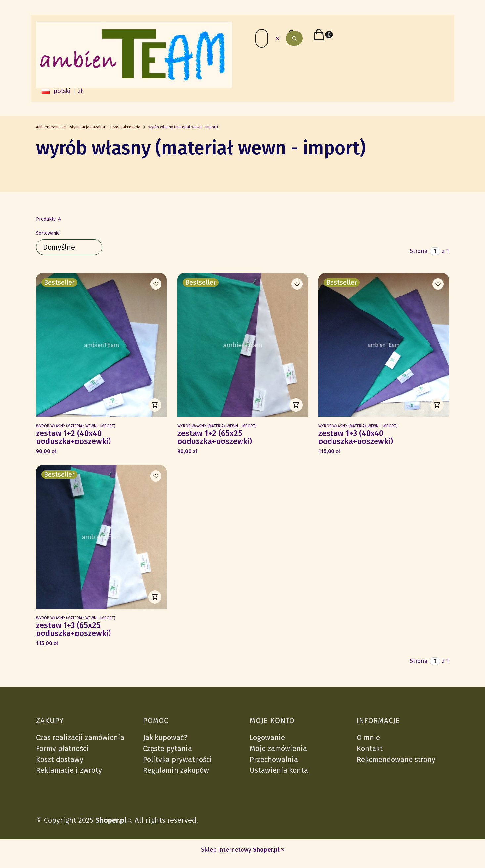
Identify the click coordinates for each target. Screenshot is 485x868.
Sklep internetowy (240, 850)
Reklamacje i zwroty (69, 770)
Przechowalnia (274, 759)
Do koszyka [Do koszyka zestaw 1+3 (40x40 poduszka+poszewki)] (437, 405)
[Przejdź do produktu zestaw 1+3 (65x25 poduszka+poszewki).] (101, 537)
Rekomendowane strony (396, 759)
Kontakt (370, 749)
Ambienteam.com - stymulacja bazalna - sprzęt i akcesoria (88, 127)
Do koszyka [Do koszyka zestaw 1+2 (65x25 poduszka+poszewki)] (296, 405)
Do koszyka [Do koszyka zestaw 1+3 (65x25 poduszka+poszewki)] (155, 597)
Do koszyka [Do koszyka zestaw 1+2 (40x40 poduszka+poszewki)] (155, 405)
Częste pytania (167, 749)
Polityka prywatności (177, 759)
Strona (419, 251)
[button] (294, 38)
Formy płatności (62, 749)
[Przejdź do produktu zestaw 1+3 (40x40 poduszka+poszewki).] (384, 345)
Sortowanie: (48, 233)
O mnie (368, 738)
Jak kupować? (165, 738)
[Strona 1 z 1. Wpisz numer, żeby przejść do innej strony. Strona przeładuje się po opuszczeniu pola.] (435, 251)
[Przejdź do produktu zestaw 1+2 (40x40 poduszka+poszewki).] (101, 345)
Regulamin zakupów (176, 770)
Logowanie (267, 738)
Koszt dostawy (60, 759)
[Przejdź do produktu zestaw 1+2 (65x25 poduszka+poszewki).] (243, 345)
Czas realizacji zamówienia (80, 738)
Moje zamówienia (278, 749)
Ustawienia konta (279, 770)
